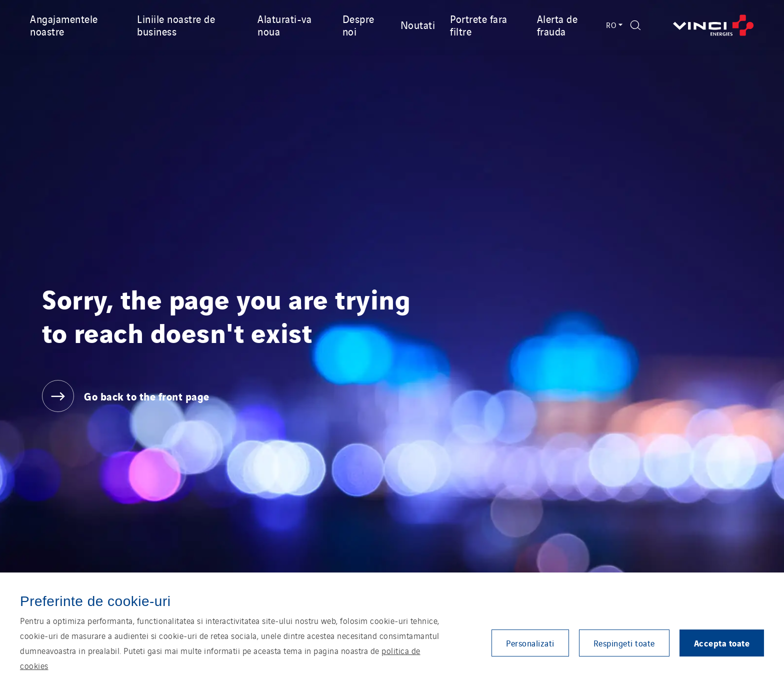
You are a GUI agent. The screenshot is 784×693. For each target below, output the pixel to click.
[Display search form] (635, 25)
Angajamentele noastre (64, 25)
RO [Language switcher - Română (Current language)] (613, 25)
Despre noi (358, 25)
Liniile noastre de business (176, 25)
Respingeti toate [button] (624, 643)
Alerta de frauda (557, 25)
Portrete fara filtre (479, 25)
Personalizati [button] (530, 643)
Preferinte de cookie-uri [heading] (95, 601)
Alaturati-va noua (284, 25)
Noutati (418, 24)
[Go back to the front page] (713, 25)
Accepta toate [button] (722, 643)
